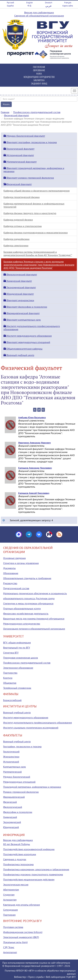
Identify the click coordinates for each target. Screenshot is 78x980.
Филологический (13, 807)
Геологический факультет (19, 149)
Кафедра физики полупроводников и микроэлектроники (36, 233)
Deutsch (49, 3)
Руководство (10, 583)
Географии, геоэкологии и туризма (22, 747)
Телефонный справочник (17, 688)
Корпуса (8, 678)
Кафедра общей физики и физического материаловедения (37, 191)
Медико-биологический (17, 777)
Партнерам (9, 915)
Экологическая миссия (16, 885)
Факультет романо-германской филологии (29, 178)
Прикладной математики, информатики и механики (32, 787)
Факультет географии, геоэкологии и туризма (30, 142)
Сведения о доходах (15, 859)
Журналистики (11, 757)
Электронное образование (18, 668)
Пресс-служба (36, 977)
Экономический (12, 822)
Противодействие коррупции (20, 854)
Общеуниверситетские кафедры (23, 349)
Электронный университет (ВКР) (21, 937)
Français (68, 3)
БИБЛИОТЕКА (39, 80)
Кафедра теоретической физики (22, 197)
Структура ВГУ (11, 653)
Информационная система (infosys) (23, 932)
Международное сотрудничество (22, 624)
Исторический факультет (19, 155)
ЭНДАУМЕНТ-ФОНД (39, 83)
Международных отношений (19, 782)
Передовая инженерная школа (21, 658)
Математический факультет (20, 162)
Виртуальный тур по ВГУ (17, 648)
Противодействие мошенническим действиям (29, 879)
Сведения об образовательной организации (39, 16)
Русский (10, 3)
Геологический (11, 752)
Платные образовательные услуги (22, 608)
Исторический (11, 762)
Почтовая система (13, 927)
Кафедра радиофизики (16, 239)
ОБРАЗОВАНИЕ (39, 70)
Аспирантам (10, 900)
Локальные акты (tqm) (15, 942)
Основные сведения (14, 558)
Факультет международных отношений (27, 342)
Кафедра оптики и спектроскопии (23, 226)
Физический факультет (16, 115)
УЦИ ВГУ (71, 977)
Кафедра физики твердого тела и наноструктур (30, 213)
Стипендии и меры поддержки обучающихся (28, 603)
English (29, 3)
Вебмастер (20, 977)
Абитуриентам (11, 890)
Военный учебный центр (19, 355)
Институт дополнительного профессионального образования (37, 723)
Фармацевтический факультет (22, 313)
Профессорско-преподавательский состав (37, 112)
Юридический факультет (19, 294)
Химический (10, 817)
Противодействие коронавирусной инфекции (29, 849)
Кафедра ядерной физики (18, 220)
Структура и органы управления (21, 563)
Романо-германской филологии (21, 792)
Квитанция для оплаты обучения (21, 905)
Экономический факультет (20, 287)
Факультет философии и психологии (25, 307)
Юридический (11, 827)
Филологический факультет (20, 274)
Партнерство (10, 673)
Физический (10, 802)
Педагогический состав (16, 588)
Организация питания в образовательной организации (34, 629)
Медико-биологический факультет (24, 136)
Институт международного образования (28, 336)
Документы (9, 568)
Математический (12, 772)
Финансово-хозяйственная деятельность (26, 614)
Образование (11, 573)
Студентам (9, 895)
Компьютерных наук (15, 767)
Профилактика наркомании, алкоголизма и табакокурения (36, 869)
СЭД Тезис (9, 947)
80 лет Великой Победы (17, 844)
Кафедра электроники (16, 245)
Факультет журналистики (19, 300)
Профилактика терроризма (18, 864)
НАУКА (39, 73)
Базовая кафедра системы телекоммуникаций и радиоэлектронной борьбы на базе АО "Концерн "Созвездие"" (38, 254)
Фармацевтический (14, 797)
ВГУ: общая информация (17, 643)
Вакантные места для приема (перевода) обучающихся (34, 619)
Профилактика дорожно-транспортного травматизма (33, 874)
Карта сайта (68, 6)
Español (10, 6)
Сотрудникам (10, 910)
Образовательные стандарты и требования (27, 578)
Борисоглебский (12, 700)
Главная (5, 112)
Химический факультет (18, 281)
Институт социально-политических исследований (31, 728)
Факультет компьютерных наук (22, 320)
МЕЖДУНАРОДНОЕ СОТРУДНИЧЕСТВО (39, 77)
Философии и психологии (18, 812)
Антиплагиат (10, 952)
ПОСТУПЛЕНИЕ (39, 67)
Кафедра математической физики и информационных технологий (34, 205)
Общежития (10, 683)
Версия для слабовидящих (39, 12)
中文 (29, 6)
